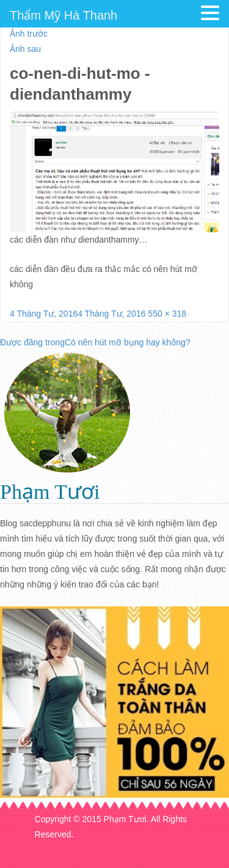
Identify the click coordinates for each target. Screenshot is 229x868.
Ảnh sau (25, 49)
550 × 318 (167, 314)
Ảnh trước (29, 34)
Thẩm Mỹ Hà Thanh (64, 15)
